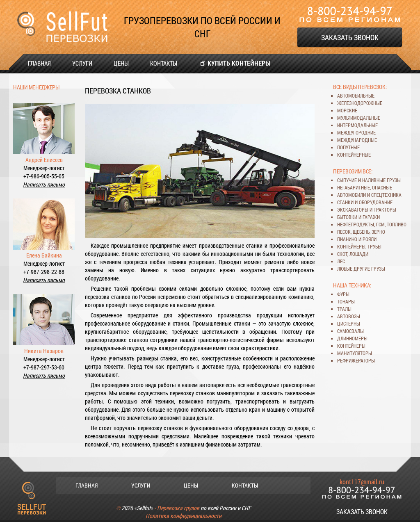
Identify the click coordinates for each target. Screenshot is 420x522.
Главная (39, 63)
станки (345, 202)
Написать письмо (44, 184)
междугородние (356, 132)
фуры (343, 294)
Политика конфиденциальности (184, 516)
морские (347, 110)
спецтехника (386, 195)
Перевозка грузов (178, 508)
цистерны (349, 324)
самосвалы (350, 331)
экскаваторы (353, 210)
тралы (344, 309)
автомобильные (356, 96)
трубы (374, 246)
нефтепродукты (356, 224)
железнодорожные (360, 103)
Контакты (164, 63)
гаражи (371, 217)
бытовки (347, 217)
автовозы (349, 316)
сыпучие (347, 180)
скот (342, 254)
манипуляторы (355, 353)
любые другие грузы (361, 269)
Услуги (82, 63)
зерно (378, 232)
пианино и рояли (357, 239)
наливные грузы (381, 180)
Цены (121, 63)
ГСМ (380, 224)
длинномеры (352, 338)
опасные (382, 187)
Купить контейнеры (239, 63)
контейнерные (354, 155)
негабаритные (354, 187)
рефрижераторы (356, 360)
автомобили (352, 195)
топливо (397, 224)
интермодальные (357, 125)
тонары (346, 301)
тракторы (385, 210)
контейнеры (351, 246)
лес (341, 261)
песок (344, 232)
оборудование (376, 202)
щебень (361, 232)
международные (357, 140)
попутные (348, 147)
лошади (359, 254)
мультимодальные (359, 118)
